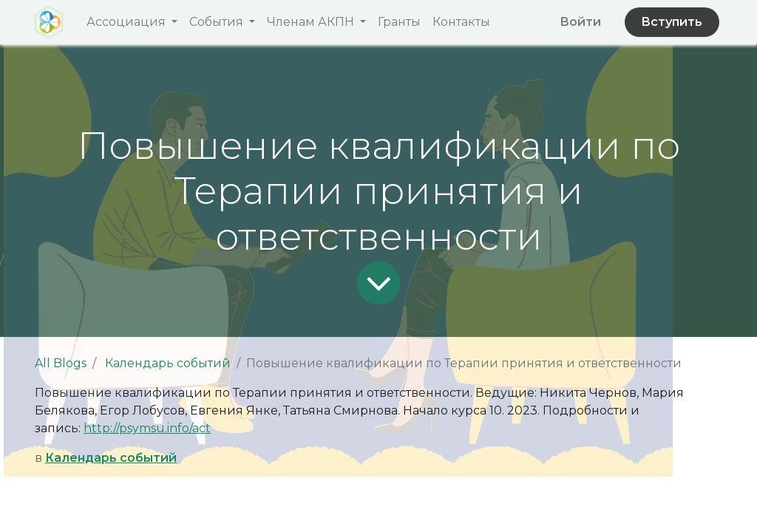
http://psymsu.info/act (147, 428)
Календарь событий (168, 363)
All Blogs (61, 363)
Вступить (672, 22)
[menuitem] (399, 22)
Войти (580, 22)
